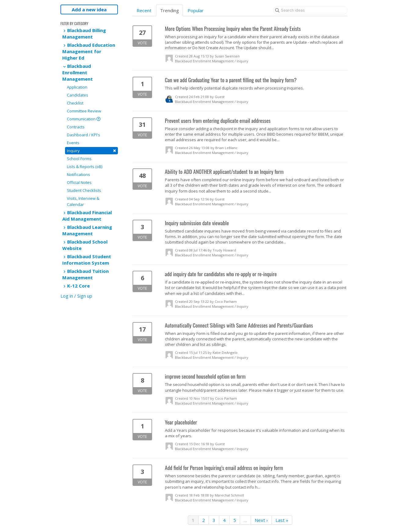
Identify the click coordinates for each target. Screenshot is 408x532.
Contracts (76, 127)
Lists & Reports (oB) (85, 167)
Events (73, 143)
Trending (169, 10)
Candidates (78, 95)
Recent (144, 10)
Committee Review (84, 111)
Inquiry (91, 150)
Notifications (78, 174)
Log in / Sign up (76, 296)
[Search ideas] (310, 10)
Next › (261, 520)
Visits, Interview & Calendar (83, 201)
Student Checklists (84, 190)
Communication (84, 119)
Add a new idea (89, 9)
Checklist (75, 103)
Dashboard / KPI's (84, 135)
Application (77, 87)
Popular (196, 10)
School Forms (79, 159)
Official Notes (79, 182)
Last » (282, 520)
